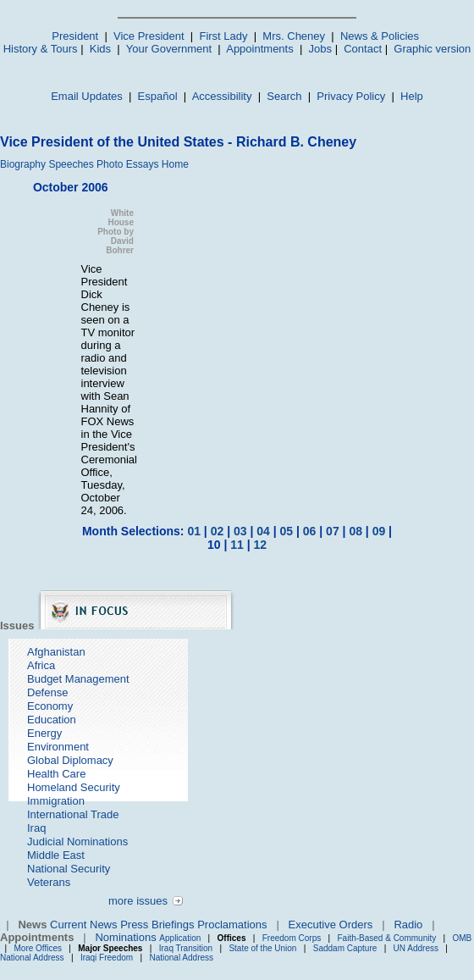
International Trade (73, 814)
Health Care (56, 774)
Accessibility (222, 96)
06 (310, 531)
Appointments (260, 49)
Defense (47, 692)
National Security (69, 869)
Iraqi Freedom (107, 958)
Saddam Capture (345, 948)
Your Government (169, 49)
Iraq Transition (186, 948)
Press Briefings (157, 925)
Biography (23, 164)
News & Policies (380, 36)
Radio (408, 925)
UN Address (416, 948)
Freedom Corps (292, 938)
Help (412, 96)
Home (175, 164)
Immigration (56, 801)
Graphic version (432, 49)
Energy (44, 733)
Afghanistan (56, 652)
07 (333, 531)
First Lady (223, 36)
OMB (462, 938)
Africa (41, 665)
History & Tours (41, 49)
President (75, 36)
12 (260, 545)
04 (263, 531)
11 (237, 545)
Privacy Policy (351, 96)
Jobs (320, 49)
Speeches (71, 164)
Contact (363, 49)
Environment (58, 747)
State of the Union (262, 948)
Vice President (149, 36)
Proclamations (232, 925)
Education (52, 720)
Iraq (36, 828)
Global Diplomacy (70, 760)
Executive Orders (331, 925)
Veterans (49, 882)
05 (287, 531)
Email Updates (87, 96)
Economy (50, 706)
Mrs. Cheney (294, 36)
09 (379, 531)
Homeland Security (74, 787)
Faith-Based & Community (388, 938)
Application (180, 938)
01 (194, 531)
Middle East (56, 855)
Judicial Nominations (77, 842)
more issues (138, 901)
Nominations (125, 937)
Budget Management (78, 679)
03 (240, 531)
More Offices (39, 948)
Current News (83, 925)
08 (355, 531)
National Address (32, 958)
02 (218, 531)
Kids (100, 49)
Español (158, 96)
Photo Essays (127, 164)
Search (284, 96)
